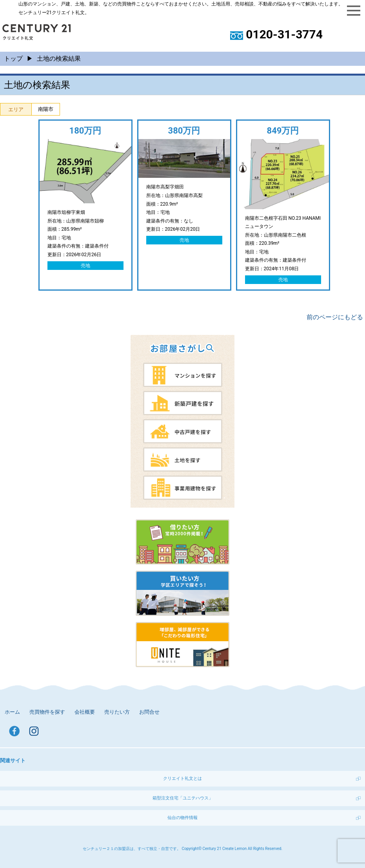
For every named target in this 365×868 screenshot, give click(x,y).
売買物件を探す (47, 712)
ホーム (12, 712)
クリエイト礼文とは (182, 778)
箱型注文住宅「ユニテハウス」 (183, 798)
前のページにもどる (335, 317)
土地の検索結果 (59, 59)
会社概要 (85, 712)
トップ (13, 59)
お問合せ (149, 712)
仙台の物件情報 (182, 818)
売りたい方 (117, 712)
